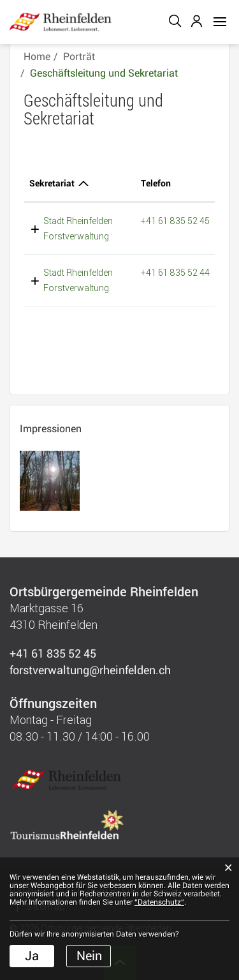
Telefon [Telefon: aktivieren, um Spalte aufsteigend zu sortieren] (156, 183)
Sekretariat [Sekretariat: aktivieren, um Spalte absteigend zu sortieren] (52, 183)
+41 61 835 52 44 (175, 272)
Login (198, 21)
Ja (32, 956)
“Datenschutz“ (159, 902)
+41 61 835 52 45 (175, 221)
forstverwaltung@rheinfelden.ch (90, 670)
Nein (89, 956)
